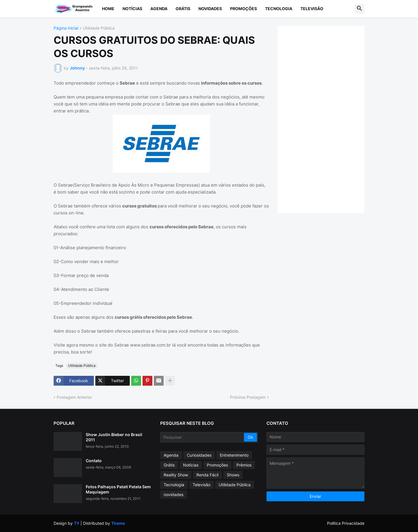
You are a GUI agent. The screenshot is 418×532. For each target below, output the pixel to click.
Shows (233, 475)
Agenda (159, 9)
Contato (94, 461)
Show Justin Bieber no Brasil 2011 (114, 437)
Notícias (132, 9)
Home (108, 9)
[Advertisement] (327, 119)
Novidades (210, 9)
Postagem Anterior (74, 397)
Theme (118, 523)
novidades (174, 494)
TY (77, 523)
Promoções (243, 9)
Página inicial (66, 28)
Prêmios (244, 465)
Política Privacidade (346, 523)
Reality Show (176, 475)
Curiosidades (199, 455)
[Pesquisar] (203, 437)
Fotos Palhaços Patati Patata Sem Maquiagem (118, 489)
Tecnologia (279, 9)
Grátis (183, 9)
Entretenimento (234, 455)
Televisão (312, 9)
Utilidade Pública (99, 28)
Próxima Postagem (248, 397)
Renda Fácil (207, 475)
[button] (359, 9)
